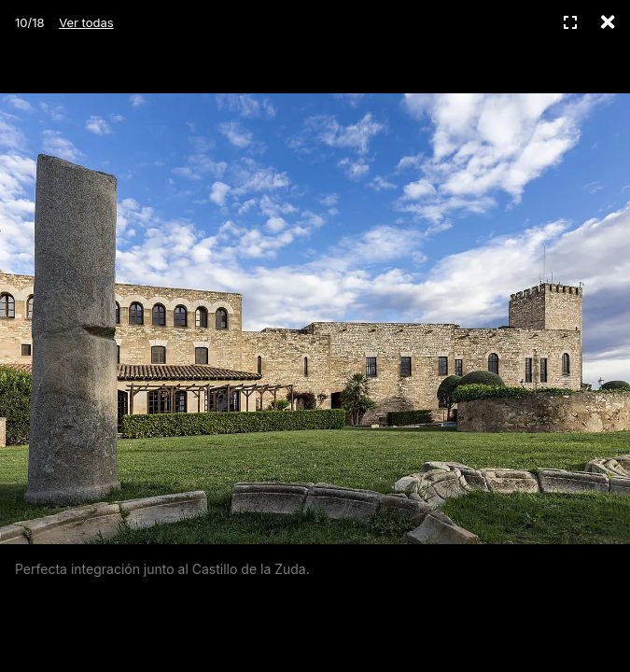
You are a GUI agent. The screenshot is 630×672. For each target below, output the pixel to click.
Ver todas (86, 22)
